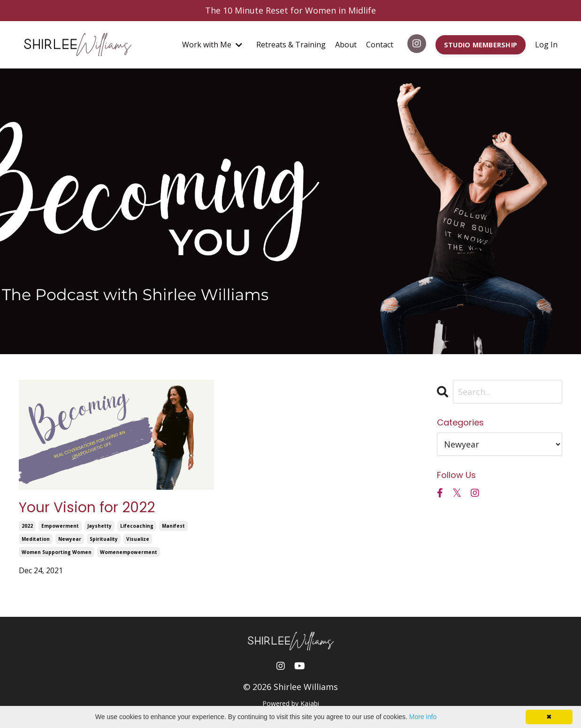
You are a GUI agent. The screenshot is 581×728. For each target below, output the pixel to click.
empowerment (60, 526)
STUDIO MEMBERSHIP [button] (481, 45)
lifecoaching (137, 526)
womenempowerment (129, 552)
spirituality (104, 539)
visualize (138, 539)
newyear (70, 539)
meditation (36, 539)
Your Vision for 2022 (87, 508)
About (346, 45)
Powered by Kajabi (291, 703)
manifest (173, 526)
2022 (27, 526)
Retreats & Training (291, 45)
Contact (380, 45)
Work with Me (212, 45)
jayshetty (99, 526)
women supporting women (57, 552)
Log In (546, 45)
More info (423, 717)
